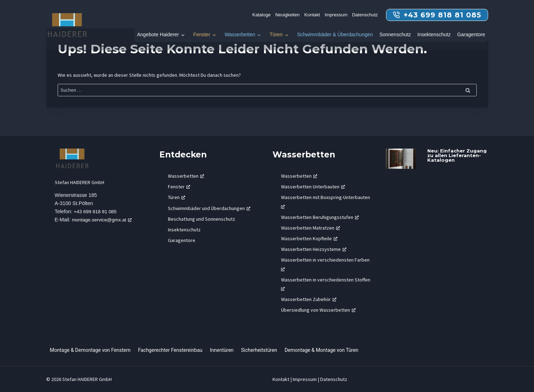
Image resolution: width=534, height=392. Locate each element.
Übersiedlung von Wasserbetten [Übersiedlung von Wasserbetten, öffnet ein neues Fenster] (318, 310)
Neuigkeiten (288, 15)
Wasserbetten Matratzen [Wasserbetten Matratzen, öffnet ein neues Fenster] (311, 228)
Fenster (202, 34)
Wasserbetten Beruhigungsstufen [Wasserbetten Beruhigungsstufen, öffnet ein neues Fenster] (320, 217)
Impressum (336, 15)
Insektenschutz (434, 34)
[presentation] (401, 159)
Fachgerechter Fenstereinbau (170, 350)
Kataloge (261, 15)
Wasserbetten (240, 34)
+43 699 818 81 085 (97, 212)
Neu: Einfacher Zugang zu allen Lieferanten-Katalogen (457, 155)
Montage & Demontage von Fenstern (90, 350)
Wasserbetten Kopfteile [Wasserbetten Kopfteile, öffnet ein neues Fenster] (309, 238)
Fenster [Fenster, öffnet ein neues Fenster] (179, 187)
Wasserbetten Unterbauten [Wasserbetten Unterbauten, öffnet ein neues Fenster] (313, 187)
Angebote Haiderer (158, 34)
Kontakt (312, 15)
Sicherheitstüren (259, 350)
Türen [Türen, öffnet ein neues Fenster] (177, 197)
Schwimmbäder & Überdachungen (335, 34)
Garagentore (471, 34)
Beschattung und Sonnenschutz (202, 219)
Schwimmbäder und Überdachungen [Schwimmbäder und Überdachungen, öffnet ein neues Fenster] (209, 208)
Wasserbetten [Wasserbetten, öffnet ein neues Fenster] (186, 176)
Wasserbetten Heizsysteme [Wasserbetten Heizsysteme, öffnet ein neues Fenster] (314, 249)
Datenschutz (365, 15)
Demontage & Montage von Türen (321, 350)
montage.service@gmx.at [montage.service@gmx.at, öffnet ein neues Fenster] (104, 220)
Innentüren (222, 350)
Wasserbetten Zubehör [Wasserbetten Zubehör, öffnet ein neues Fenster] (309, 299)
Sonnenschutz (395, 34)
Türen (276, 34)
